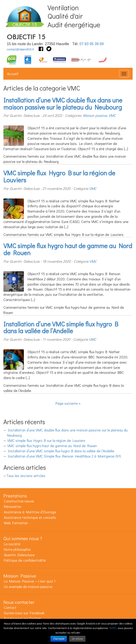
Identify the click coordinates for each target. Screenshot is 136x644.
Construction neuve (19, 501)
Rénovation (13, 506)
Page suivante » (68, 403)
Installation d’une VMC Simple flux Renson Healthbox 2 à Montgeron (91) (64, 456)
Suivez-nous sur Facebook (24, 613)
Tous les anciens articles (26, 476)
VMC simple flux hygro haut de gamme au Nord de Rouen (68, 249)
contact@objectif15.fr (20, 49)
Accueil (13, 74)
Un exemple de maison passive (28, 586)
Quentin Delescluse (19, 555)
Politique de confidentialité (25, 560)
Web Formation (16, 523)
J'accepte (59, 639)
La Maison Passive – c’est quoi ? (30, 581)
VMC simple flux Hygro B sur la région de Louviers (59, 176)
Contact (10, 607)
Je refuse (77, 639)
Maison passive (95, 115)
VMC (112, 115)
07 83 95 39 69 (92, 44)
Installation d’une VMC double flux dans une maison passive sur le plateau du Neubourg (63, 104)
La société (12, 544)
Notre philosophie (17, 549)
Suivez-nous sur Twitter (22, 618)
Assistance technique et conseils (30, 517)
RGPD (113, 628)
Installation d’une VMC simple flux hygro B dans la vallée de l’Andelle (61, 327)
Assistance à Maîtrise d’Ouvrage (30, 512)
